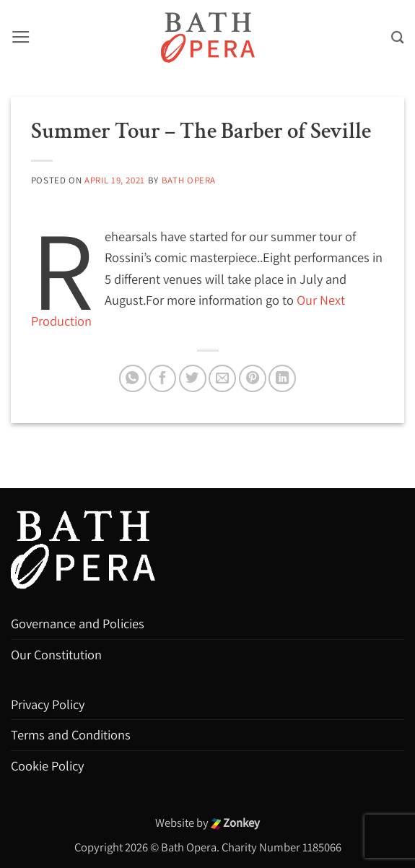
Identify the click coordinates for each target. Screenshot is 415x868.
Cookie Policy (47, 765)
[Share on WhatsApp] (133, 378)
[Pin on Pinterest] (253, 378)
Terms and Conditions (71, 734)
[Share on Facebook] (162, 378)
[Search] (398, 37)
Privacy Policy (48, 704)
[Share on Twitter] (193, 378)
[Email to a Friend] (222, 378)
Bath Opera (189, 180)
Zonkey (236, 823)
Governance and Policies (78, 623)
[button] (21, 38)
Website (176, 823)
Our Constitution (56, 654)
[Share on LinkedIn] (282, 378)
